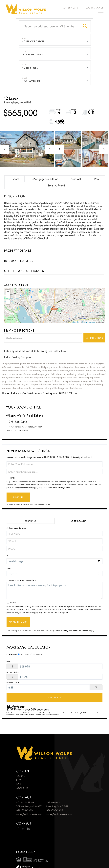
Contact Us (11, 430)
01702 (63, 393)
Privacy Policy (64, 487)
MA (24, 393)
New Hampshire (31, 81)
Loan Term (12, 654)
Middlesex (34, 393)
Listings (15, 393)
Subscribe (18, 497)
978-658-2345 (69, 8)
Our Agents (23, 430)
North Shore (30, 68)
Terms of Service (81, 630)
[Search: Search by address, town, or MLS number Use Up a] (49, 26)
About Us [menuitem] (22, 788)
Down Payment (14, 672)
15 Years (36, 654)
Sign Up (100, 8)
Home (5, 393)
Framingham (50, 393)
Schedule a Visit (78, 521)
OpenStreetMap (89, 322)
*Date (9, 556)
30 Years (24, 654)
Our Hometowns (32, 54)
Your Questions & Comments (21, 580)
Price (9, 662)
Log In (89, 8)
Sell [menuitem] (19, 784)
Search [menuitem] (21, 776)
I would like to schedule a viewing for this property (54, 590)
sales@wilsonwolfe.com (30, 814)
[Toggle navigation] (101, 13)
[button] (85, 26)
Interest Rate (13, 683)
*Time (9, 568)
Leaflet (76, 322)
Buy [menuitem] (19, 780)
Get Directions (94, 338)
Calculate (54, 697)
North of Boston (33, 41)
